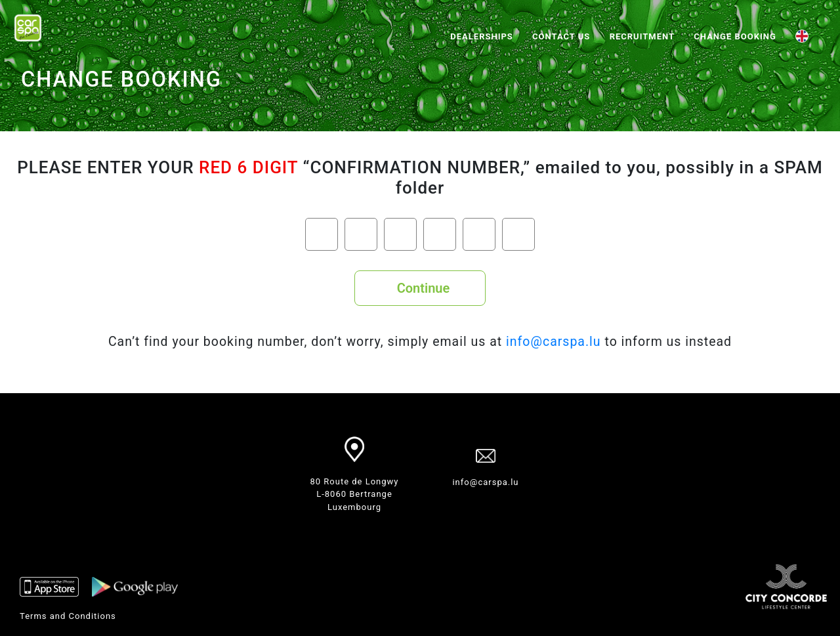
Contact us (561, 36)
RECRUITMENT (642, 36)
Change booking (735, 36)
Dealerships (482, 36)
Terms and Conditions (68, 616)
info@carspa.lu (554, 342)
